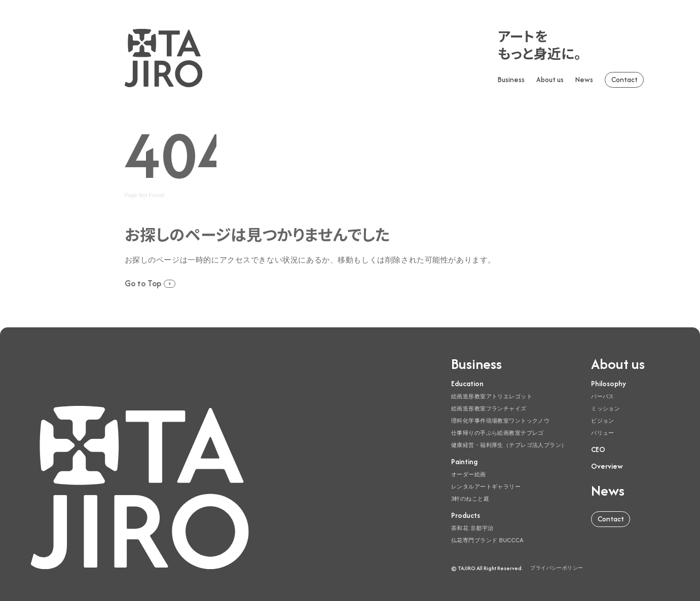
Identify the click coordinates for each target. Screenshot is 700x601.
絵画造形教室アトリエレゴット (492, 396)
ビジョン (603, 421)
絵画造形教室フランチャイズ (489, 408)
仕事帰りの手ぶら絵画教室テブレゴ (498, 433)
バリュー (603, 433)
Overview (607, 466)
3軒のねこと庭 (470, 499)
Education (467, 384)
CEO (598, 449)
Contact (624, 80)
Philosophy (609, 384)
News (584, 80)
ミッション (605, 408)
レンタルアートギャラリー (486, 486)
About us (550, 80)
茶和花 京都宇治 (472, 528)
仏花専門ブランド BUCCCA (487, 540)
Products (466, 515)
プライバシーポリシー (557, 568)
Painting (464, 462)
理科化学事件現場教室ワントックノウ (500, 421)
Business (511, 80)
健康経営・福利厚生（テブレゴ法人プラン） (509, 445)
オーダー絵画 (469, 474)
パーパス (603, 396)
